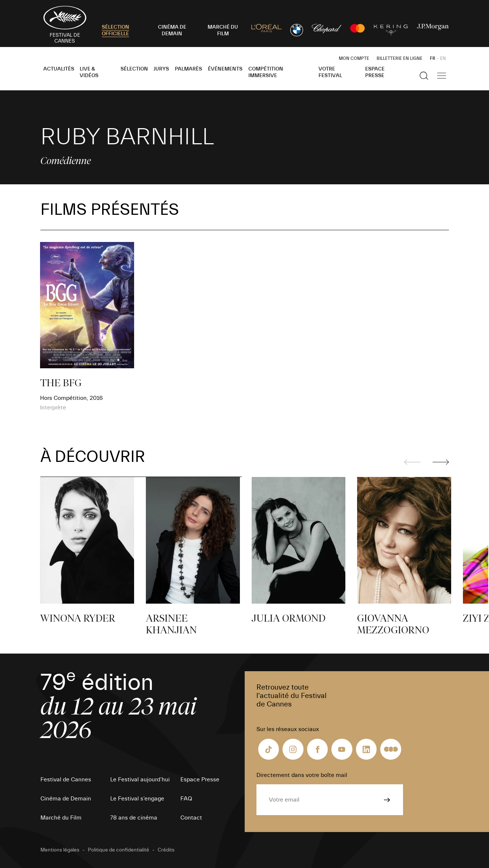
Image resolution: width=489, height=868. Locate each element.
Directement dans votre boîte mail (302, 775)
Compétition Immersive (266, 72)
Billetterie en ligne (400, 58)
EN (443, 58)
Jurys (161, 69)
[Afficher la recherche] (424, 76)
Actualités (59, 69)
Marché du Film (61, 818)
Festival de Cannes (66, 780)
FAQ (186, 799)
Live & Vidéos (89, 72)
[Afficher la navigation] (442, 76)
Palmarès (188, 69)
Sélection (134, 69)
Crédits (166, 850)
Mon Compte (354, 58)
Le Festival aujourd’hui (140, 780)
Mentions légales (60, 850)
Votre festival (330, 72)
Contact (191, 818)
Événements (225, 69)
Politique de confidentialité (118, 850)
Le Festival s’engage (137, 799)
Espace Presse (375, 72)
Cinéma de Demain (66, 799)
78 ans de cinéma (134, 818)
